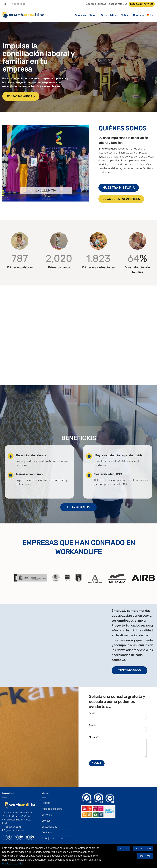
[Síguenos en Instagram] (12, 4)
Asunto (118, 729)
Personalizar (143, 849)
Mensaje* (118, 748)
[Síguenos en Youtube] (24, 4)
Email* (118, 717)
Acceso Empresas (96, 4)
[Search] (5, 4)
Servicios (80, 15)
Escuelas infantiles (142, 4)
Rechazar (145, 856)
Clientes (94, 15)
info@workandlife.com (13, 830)
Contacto (139, 15)
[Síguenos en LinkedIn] (21, 4)
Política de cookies (13, 864)
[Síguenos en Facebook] (9, 4)
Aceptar (123, 849)
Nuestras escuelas (52, 809)
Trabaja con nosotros (54, 839)
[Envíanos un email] (18, 4)
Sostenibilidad (110, 15)
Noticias (126, 15)
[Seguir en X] (15, 4)
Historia (46, 803)
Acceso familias (118, 4)
